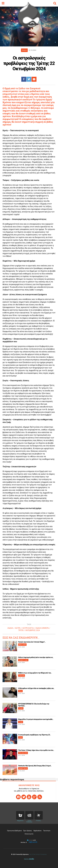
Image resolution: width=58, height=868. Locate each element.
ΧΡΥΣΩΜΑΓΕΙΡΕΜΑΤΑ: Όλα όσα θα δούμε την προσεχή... (34, 705)
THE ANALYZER (23, 753)
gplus (34, 797)
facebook (18, 797)
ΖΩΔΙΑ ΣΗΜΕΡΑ (42, 628)
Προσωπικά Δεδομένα (14, 831)
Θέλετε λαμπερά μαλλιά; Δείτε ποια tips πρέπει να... (36, 657)
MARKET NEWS (23, 768)
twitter (24, 797)
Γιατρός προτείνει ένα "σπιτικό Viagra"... (32, 642)
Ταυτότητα (47, 831)
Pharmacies (20, 815)
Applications (38, 831)
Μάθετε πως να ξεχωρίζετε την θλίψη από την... (35, 673)
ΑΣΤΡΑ (18, 628)
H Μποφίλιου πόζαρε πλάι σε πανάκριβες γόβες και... (36, 688)
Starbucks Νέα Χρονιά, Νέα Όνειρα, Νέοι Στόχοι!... (35, 766)
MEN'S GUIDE (22, 645)
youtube (29, 797)
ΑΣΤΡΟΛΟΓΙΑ (28, 628)
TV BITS (21, 708)
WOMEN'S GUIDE (23, 660)
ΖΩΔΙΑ (10, 628)
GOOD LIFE (22, 676)
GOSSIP (21, 722)
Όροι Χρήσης (28, 831)
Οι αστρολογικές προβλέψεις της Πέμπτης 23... (34, 735)
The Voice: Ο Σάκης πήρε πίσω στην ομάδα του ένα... (36, 750)
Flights (39, 815)
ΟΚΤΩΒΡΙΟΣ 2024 (32, 630)
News (29, 815)
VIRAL (20, 691)
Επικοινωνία (29, 834)
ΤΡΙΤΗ (21, 630)
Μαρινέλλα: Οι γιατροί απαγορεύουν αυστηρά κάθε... (36, 719)
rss (40, 797)
